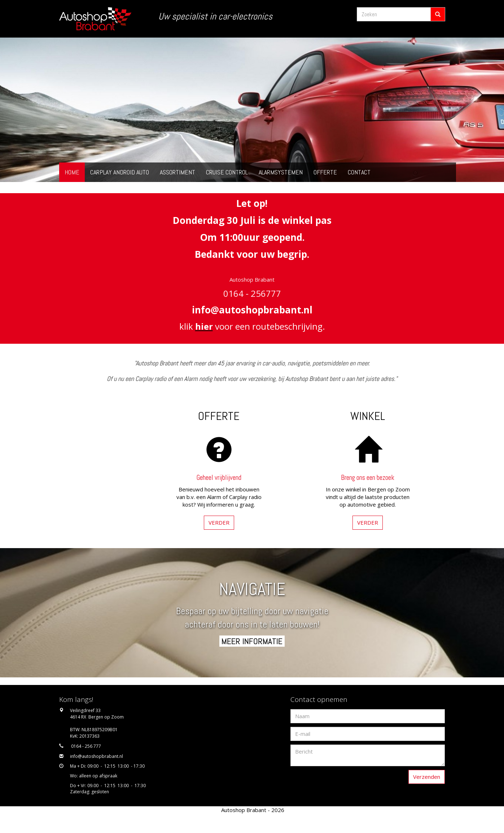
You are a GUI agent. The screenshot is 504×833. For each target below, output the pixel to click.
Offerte (325, 172)
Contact (359, 172)
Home (72, 172)
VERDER (219, 522)
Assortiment (178, 172)
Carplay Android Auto (120, 172)
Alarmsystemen (281, 172)
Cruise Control (227, 172)
